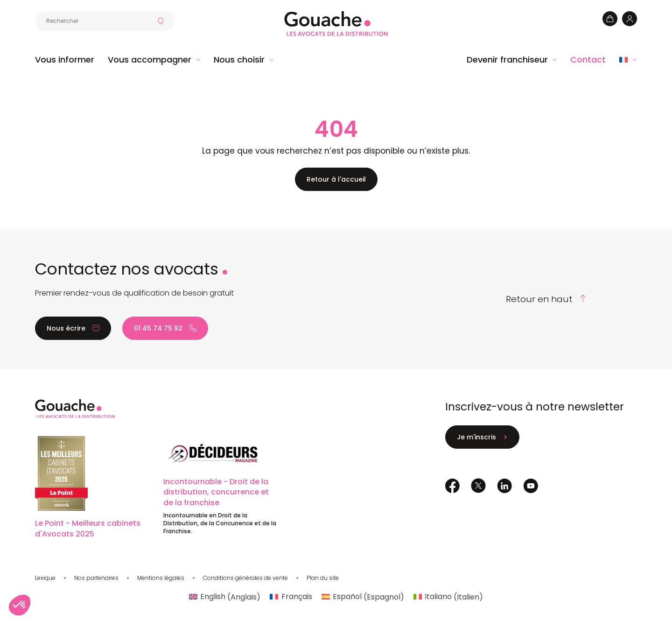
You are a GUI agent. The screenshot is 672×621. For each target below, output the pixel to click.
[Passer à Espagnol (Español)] (363, 597)
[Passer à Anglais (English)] (225, 597)
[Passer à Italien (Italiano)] (448, 597)
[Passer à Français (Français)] (291, 597)
